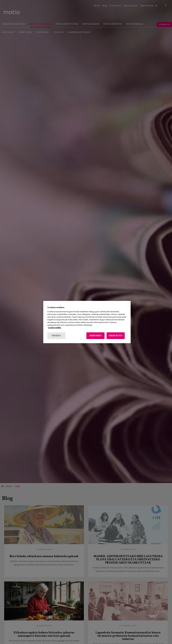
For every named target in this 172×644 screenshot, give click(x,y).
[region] (87, 322)
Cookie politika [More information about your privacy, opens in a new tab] (54, 328)
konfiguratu (56, 336)
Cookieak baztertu (116, 336)
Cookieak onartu (95, 336)
